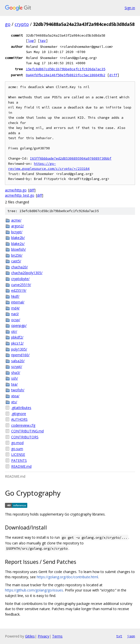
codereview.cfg (23, 425)
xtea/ (15, 396)
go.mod (17, 443)
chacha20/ (19, 267)
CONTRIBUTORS (25, 437)
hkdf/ (15, 296)
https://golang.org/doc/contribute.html (67, 577)
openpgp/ (19, 325)
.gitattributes (21, 408)
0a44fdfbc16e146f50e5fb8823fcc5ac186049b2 (66, 75)
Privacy (43, 636)
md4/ (15, 308)
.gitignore (19, 414)
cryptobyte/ (20, 279)
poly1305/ (19, 349)
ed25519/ (19, 290)
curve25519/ (21, 285)
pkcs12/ (17, 343)
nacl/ (15, 314)
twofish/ (18, 390)
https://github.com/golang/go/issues (34, 590)
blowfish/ (18, 249)
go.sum (17, 449)
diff (113, 75)
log (31, 41)
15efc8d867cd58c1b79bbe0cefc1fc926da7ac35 (66, 69)
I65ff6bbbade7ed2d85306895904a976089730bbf (71, 158)
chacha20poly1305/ (27, 273)
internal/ (18, 302)
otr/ (14, 331)
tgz (43, 41)
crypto (22, 24)
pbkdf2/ (17, 337)
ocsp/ (16, 320)
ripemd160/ (20, 355)
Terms (57, 636)
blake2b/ (18, 238)
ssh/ (15, 378)
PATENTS (19, 460)
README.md (21, 466)
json (131, 636)
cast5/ (16, 261)
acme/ (16, 220)
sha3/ (16, 373)
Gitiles (30, 636)
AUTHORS (19, 419)
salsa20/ (18, 361)
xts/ (14, 402)
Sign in (130, 8)
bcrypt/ (17, 232)
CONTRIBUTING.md (27, 431)
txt (119, 636)
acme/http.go (16, 190)
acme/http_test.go (20, 195)
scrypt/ (17, 367)
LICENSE (18, 454)
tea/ (14, 384)
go (8, 24)
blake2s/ (18, 244)
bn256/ (17, 255)
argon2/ (17, 226)
